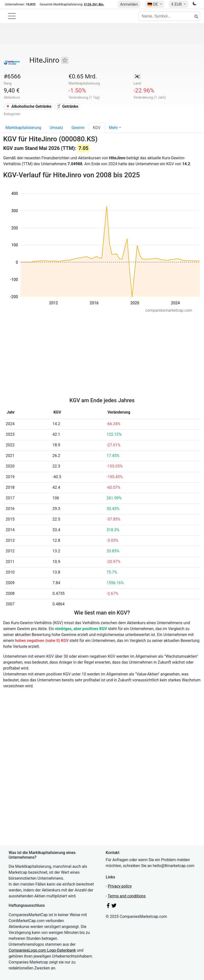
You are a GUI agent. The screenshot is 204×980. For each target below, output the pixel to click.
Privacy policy (120, 886)
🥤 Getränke (67, 106)
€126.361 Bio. (94, 4)
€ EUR (177, 4)
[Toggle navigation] (12, 16)
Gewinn (78, 128)
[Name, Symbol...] (169, 16)
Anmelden (129, 4)
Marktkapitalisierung (23, 128)
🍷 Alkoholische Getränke (28, 106)
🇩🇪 (153, 4)
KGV (97, 128)
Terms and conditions (127, 896)
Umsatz (57, 128)
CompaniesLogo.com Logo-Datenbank (42, 950)
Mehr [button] (113, 128)
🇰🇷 (137, 76)
